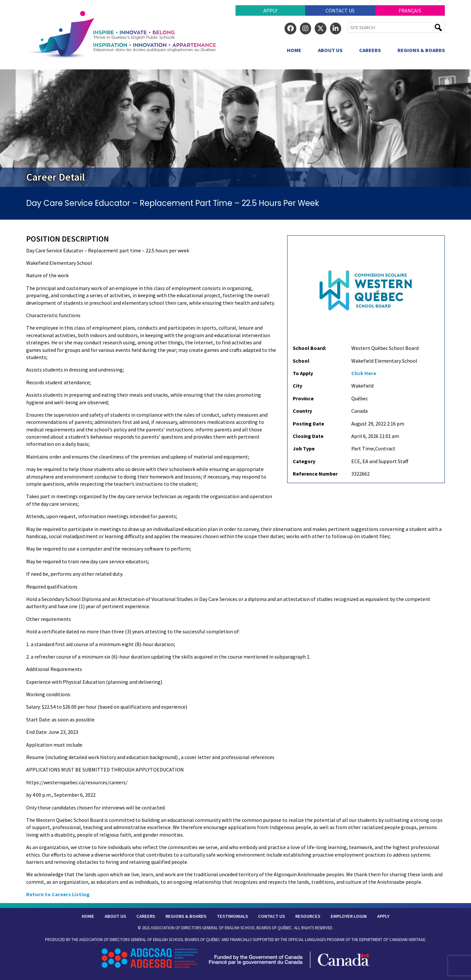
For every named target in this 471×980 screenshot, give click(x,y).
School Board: (309, 348)
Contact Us (340, 10)
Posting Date (308, 424)
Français (410, 10)
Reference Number (315, 474)
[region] (235, 128)
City (297, 386)
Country (302, 411)
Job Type (304, 448)
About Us (330, 50)
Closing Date (308, 436)
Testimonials (232, 916)
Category (304, 461)
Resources (308, 916)
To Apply (303, 373)
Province (303, 398)
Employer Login (349, 916)
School (301, 361)
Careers (370, 50)
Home (294, 50)
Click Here (364, 373)
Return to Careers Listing (58, 894)
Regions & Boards (421, 50)
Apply (270, 10)
